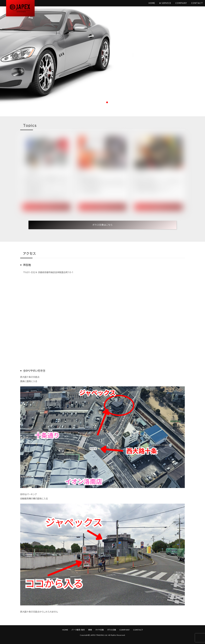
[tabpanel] (102, 52)
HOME (152, 3)
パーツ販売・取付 (78, 630)
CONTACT (197, 3)
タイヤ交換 (100, 630)
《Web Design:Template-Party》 (103, 640)
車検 (90, 630)
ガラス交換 (112, 630)
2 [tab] (102, 102)
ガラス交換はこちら (103, 225)
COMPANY (181, 3)
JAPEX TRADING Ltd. (99, 635)
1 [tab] (98, 102)
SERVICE (166, 3)
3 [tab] (107, 102)
